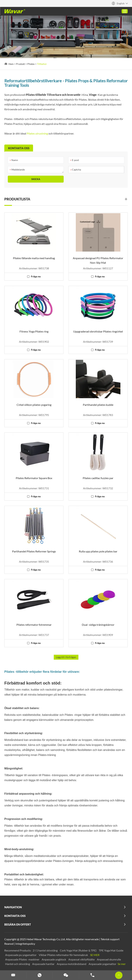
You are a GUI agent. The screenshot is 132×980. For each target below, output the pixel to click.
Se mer (95, 955)
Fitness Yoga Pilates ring (34, 331)
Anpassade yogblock (54, 959)
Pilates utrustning (37, 133)
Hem (11, 64)
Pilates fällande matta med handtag (34, 258)
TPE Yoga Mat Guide (111, 950)
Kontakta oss (15, 916)
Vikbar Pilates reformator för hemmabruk (64, 955)
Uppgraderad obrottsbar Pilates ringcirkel (98, 331)
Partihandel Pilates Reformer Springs (34, 551)
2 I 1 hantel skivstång (45, 950)
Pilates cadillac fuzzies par (98, 478)
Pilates (31, 64)
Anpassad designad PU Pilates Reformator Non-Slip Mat (98, 260)
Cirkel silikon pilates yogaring (34, 405)
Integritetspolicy (25, 944)
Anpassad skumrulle (109, 959)
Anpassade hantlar (44, 964)
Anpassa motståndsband (72, 964)
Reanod (9, 944)
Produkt (21, 64)
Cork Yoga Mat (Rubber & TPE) (78, 950)
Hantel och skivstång (18, 964)
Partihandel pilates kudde (98, 405)
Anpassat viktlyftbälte (82, 959)
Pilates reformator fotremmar (34, 625)
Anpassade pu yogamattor (21, 955)
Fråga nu (36, 276)
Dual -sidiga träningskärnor (98, 625)
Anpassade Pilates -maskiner (23, 959)
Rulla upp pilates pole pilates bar (98, 551)
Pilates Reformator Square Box (34, 478)
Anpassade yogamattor (103, 964)
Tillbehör (42, 64)
